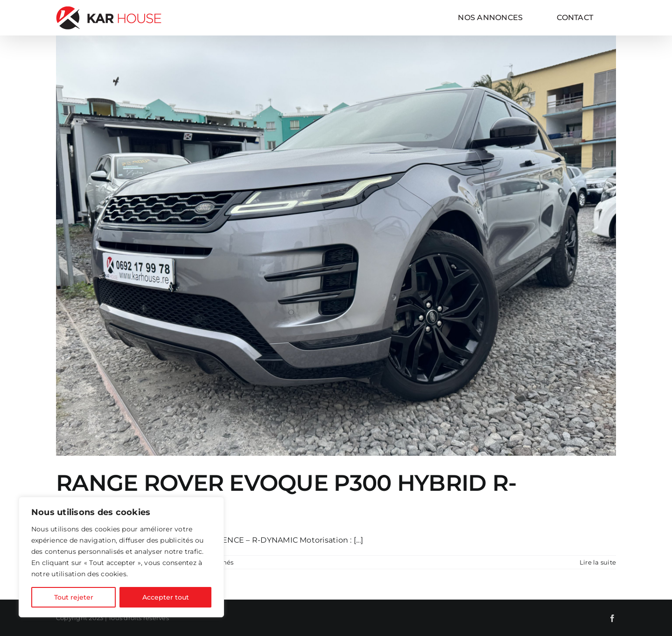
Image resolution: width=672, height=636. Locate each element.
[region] (121, 557)
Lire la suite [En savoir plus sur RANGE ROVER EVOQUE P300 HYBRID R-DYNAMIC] (598, 562)
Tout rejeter (74, 597)
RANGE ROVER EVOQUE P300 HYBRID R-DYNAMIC (286, 496)
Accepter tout (166, 597)
